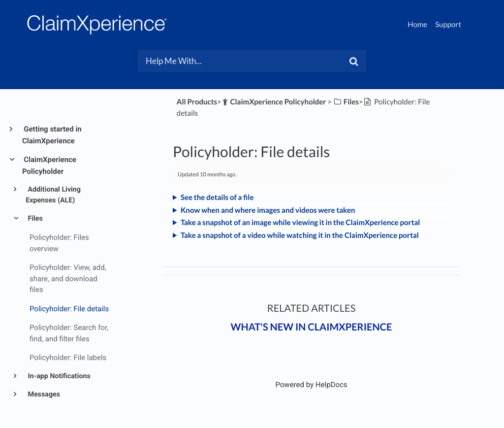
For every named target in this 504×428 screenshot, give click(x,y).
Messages (43, 395)
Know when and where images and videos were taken (268, 210)
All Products (197, 102)
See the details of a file (217, 198)
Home (417, 25)
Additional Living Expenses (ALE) (53, 195)
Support (448, 25)
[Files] (346, 102)
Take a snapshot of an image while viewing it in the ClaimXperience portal (300, 223)
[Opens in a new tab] (311, 385)
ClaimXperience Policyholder (49, 165)
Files (34, 219)
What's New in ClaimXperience (312, 327)
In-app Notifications (58, 376)
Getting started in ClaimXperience (52, 135)
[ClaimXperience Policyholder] (274, 102)
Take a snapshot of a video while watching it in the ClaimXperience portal (300, 235)
